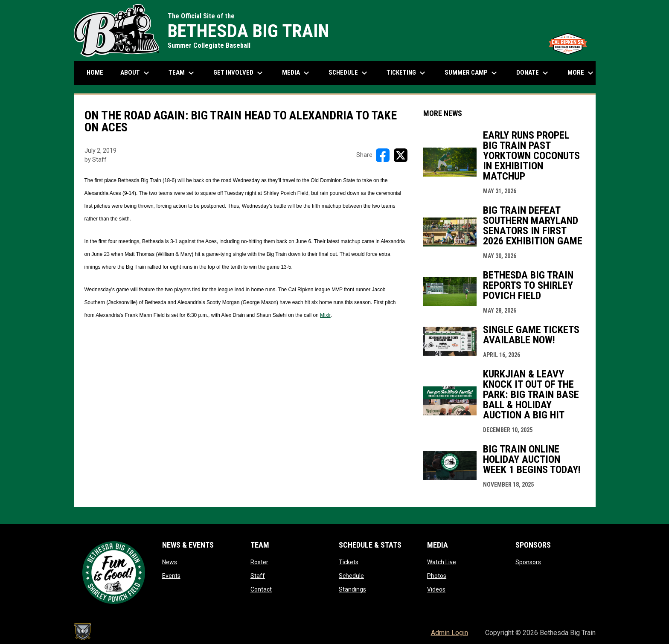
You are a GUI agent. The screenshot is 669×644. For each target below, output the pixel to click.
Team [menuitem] (182, 73)
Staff (258, 576)
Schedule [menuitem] (349, 73)
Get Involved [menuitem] (239, 73)
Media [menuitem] (297, 73)
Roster (259, 562)
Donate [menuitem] (533, 73)
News (170, 562)
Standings (352, 589)
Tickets (349, 562)
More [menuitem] (582, 73)
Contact (261, 589)
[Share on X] (401, 155)
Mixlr (325, 315)
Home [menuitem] (95, 73)
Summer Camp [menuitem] (472, 73)
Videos (436, 589)
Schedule (351, 576)
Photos (437, 576)
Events (171, 576)
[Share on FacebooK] (383, 155)
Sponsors (528, 562)
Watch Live (442, 562)
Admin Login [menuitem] (449, 633)
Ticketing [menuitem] (407, 73)
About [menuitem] (136, 73)
